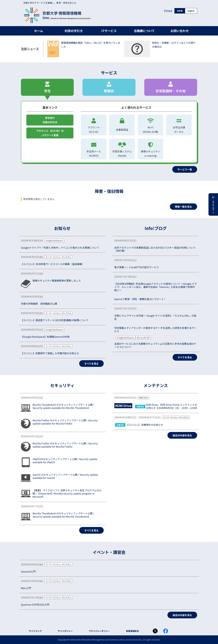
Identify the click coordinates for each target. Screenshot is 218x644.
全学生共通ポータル (179, 125)
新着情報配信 (132, 631)
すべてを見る (91, 364)
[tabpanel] (109, 137)
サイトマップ (35, 631)
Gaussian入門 (28, 572)
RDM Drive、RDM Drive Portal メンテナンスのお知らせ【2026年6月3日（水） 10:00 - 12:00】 (172, 406)
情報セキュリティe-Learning (150, 149)
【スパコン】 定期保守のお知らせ (145, 425)
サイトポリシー (65, 631)
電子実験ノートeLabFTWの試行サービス (137, 267)
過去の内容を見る (182, 435)
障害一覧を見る (183, 207)
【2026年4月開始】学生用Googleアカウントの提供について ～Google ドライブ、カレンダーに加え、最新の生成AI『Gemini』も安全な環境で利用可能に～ (156, 287)
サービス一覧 (185, 169)
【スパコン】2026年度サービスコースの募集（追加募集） (53, 264)
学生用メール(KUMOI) (94, 149)
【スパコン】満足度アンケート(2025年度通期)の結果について (55, 320)
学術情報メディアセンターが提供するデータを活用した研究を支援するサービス (155, 330)
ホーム (39, 31)
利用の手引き (74, 31)
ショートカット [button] (213, 204)
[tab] (47, 87)
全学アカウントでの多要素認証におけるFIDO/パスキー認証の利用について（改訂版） (155, 249)
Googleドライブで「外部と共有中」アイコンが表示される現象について (60, 248)
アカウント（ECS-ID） (94, 125)
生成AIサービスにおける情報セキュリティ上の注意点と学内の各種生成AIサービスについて (155, 345)
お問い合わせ (180, 31)
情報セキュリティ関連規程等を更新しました (57, 281)
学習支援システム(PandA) (122, 153)
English (191, 11)
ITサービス (109, 31)
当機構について (144, 31)
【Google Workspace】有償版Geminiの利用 (45, 337)
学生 (47, 87)
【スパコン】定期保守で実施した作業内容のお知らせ (50, 353)
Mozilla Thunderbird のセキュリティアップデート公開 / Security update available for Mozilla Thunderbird (63, 406)
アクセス (168, 11)
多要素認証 (122, 124)
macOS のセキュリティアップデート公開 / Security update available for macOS (65, 476)
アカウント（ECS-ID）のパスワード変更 (50, 133)
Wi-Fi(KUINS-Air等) (150, 125)
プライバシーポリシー (99, 631)
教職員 (109, 87)
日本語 (180, 11)
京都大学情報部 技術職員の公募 (39, 304)
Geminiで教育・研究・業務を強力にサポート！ (140, 299)
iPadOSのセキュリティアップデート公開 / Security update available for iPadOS (65, 461)
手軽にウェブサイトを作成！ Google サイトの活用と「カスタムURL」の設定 (155, 317)
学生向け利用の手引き (50, 120)
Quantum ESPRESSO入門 (35, 605)
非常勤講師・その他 (171, 87)
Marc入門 (26, 588)
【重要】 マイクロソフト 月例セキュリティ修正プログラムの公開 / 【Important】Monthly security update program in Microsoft (67, 493)
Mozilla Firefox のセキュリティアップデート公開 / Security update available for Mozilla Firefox (65, 422)
